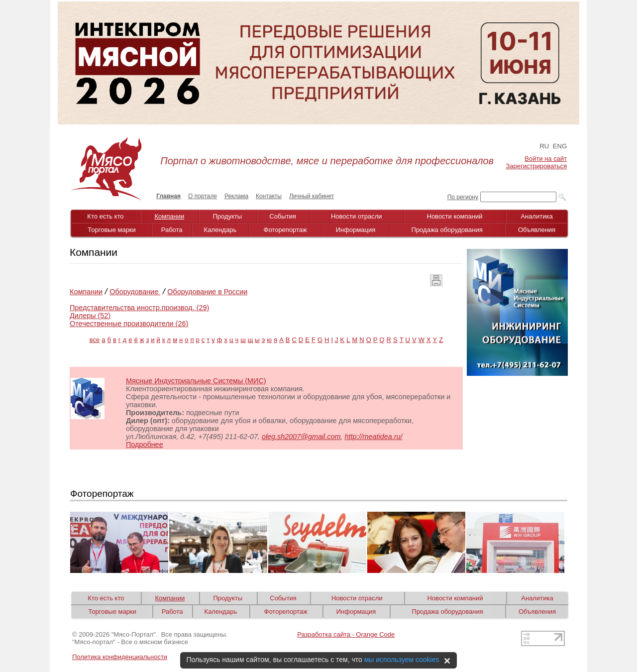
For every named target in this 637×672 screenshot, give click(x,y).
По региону (463, 197)
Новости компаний (455, 216)
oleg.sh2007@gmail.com (301, 437)
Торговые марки (112, 230)
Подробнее (145, 445)
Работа (172, 230)
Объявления (537, 230)
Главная (168, 196)
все (95, 340)
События (283, 216)
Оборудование (135, 292)
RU (544, 146)
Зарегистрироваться (536, 166)
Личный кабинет (312, 196)
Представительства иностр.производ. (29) (139, 308)
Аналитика (536, 216)
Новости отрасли (357, 216)
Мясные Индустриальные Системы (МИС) (196, 381)
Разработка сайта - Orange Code (346, 634)
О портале (203, 196)
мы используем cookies (402, 660)
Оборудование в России (207, 292)
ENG (560, 146)
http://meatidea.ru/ (374, 437)
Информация (356, 230)
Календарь (220, 230)
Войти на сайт (546, 159)
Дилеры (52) (90, 316)
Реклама (236, 196)
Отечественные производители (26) (129, 324)
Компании (170, 216)
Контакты (269, 196)
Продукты (227, 216)
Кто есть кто (105, 216)
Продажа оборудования (447, 230)
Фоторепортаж (285, 230)
